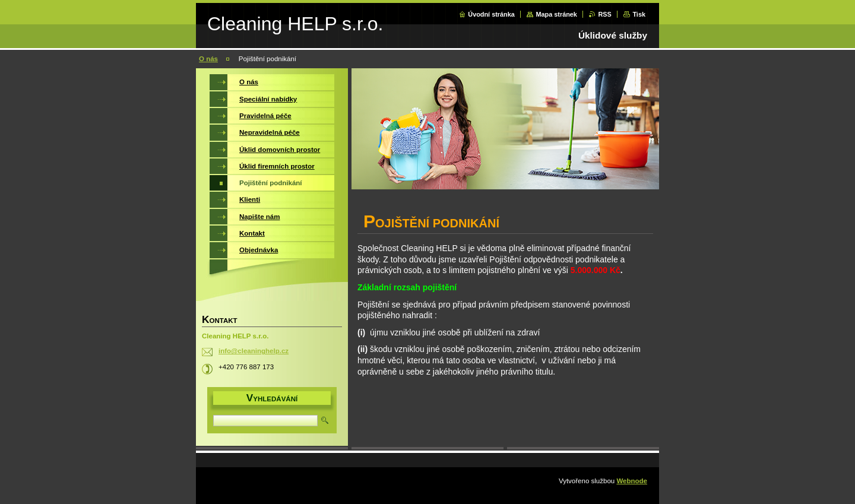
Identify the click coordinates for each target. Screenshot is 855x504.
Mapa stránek (556, 14)
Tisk (639, 14)
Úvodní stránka (491, 14)
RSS (604, 14)
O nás (208, 59)
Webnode (632, 481)
